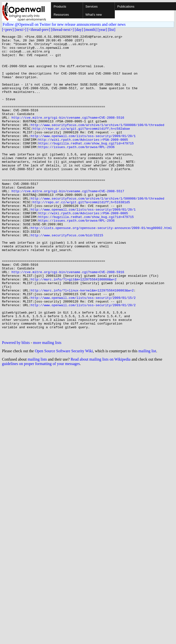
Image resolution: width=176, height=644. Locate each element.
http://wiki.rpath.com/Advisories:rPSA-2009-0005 (83, 161)
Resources (61, 15)
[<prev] (8, 30)
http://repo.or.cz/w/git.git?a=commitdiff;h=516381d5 (81, 236)
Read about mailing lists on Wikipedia (100, 420)
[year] (102, 30)
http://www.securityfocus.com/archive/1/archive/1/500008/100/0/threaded (97, 143)
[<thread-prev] (39, 30)
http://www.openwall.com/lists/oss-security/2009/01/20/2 (83, 359)
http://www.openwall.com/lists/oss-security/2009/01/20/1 (83, 156)
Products (60, 6)
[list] (112, 30)
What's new (94, 15)
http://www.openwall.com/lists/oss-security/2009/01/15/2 (83, 351)
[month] (90, 30)
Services (92, 6)
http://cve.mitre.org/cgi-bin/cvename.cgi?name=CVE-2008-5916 (68, 320)
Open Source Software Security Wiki (64, 411)
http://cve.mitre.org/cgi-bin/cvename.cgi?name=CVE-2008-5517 (68, 223)
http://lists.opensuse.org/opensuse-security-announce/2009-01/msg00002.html (101, 267)
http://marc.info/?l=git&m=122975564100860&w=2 (74, 328)
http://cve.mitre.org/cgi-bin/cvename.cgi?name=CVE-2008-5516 (68, 134)
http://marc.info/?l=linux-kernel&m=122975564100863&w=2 (82, 342)
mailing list (147, 411)
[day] (79, 30)
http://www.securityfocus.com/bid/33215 (67, 276)
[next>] (20, 30)
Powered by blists (16, 403)
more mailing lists (47, 403)
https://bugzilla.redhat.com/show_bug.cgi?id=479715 (86, 165)
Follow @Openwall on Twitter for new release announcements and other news (64, 24)
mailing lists (37, 420)
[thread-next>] (63, 30)
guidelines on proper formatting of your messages (41, 424)
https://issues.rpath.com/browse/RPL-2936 (76, 170)
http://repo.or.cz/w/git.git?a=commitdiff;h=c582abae (81, 148)
